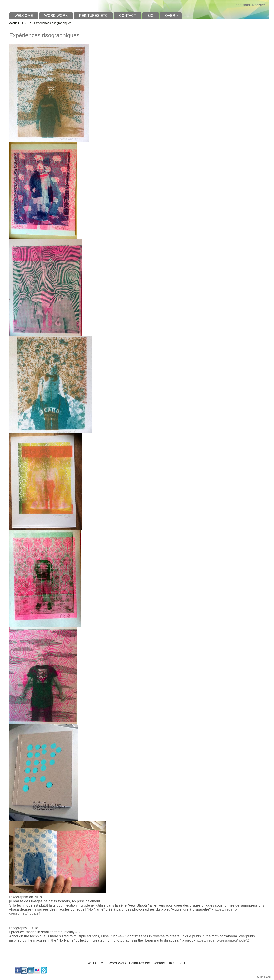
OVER (170, 16)
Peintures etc (93, 16)
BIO (150, 16)
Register (258, 5)
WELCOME (24, 16)
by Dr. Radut (264, 977)
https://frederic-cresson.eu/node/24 (223, 940)
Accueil (14, 23)
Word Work (56, 16)
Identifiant (242, 5)
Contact (128, 16)
